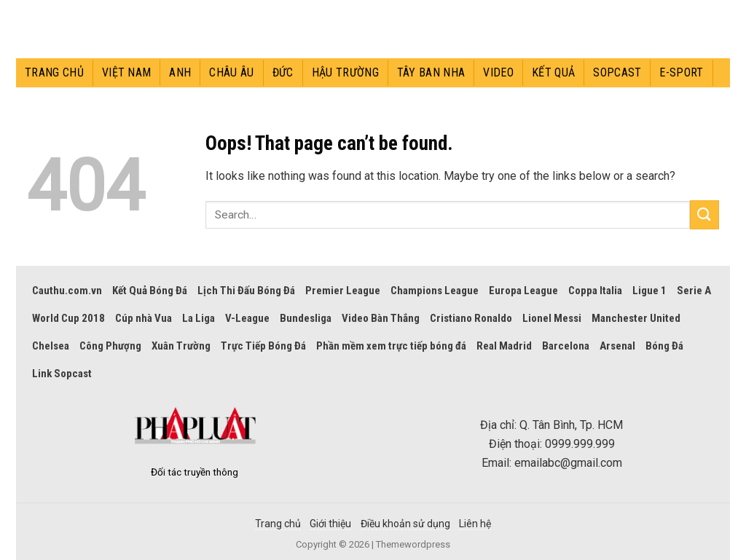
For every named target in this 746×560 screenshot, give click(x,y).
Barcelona (566, 346)
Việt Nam (127, 72)
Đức (283, 72)
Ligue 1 (649, 291)
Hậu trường (345, 72)
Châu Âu (231, 72)
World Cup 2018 (68, 318)
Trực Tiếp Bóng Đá (263, 346)
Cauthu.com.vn (67, 291)
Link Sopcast (62, 374)
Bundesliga (306, 318)
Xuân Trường (181, 346)
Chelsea (51, 346)
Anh (180, 72)
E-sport (681, 72)
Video (498, 72)
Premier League (343, 291)
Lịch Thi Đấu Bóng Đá (246, 291)
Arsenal (617, 346)
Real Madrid (504, 346)
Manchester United (636, 318)
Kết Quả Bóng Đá (150, 291)
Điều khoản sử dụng (405, 524)
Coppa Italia (595, 291)
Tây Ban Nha (431, 72)
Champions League (435, 291)
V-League (247, 318)
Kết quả (553, 72)
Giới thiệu (330, 524)
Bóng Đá (664, 346)
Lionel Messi (552, 318)
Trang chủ (54, 72)
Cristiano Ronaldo (471, 318)
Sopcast (617, 72)
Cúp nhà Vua (144, 318)
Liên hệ (475, 524)
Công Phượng (110, 346)
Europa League (523, 291)
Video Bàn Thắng (381, 318)
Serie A (694, 291)
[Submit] (704, 214)
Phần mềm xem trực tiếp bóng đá (391, 346)
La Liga (199, 318)
